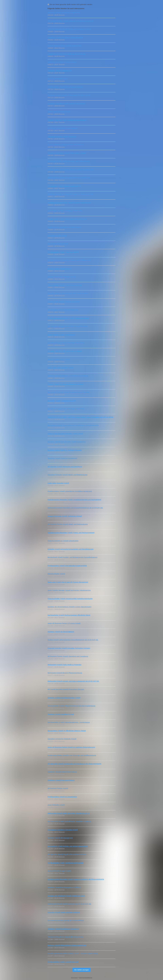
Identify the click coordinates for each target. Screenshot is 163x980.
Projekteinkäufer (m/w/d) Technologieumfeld (63, 962)
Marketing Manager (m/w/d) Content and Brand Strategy (67, 120)
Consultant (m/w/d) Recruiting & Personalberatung (65, 37)
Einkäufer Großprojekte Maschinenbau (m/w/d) (64, 698)
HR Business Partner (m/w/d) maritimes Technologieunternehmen (71, 21)
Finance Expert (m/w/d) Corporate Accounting (64, 301)
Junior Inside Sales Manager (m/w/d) (60, 367)
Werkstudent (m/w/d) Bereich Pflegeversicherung (65, 673)
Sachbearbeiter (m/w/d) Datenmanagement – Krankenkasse (69, 722)
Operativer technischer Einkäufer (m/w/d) (62, 739)
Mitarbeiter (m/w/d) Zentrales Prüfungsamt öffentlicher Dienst (69, 95)
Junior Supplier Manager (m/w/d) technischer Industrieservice (69, 590)
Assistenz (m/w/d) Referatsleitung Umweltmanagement (67, 945)
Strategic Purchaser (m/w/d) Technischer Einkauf (65, 516)
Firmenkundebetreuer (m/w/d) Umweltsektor (63, 541)
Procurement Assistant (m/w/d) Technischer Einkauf (66, 920)
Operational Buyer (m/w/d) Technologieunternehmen (66, 343)
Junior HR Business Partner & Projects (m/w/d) (64, 623)
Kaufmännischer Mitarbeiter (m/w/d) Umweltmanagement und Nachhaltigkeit (74, 499)
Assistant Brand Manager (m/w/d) (59, 871)
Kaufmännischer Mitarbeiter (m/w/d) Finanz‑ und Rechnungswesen (71, 533)
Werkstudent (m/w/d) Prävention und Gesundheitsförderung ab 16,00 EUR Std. (75, 508)
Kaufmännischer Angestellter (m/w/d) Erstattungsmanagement (69, 202)
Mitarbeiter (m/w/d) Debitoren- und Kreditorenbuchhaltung (68, 376)
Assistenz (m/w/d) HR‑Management (60, 838)
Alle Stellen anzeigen (82, 970)
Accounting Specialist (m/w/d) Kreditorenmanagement (66, 103)
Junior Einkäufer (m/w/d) (56, 805)
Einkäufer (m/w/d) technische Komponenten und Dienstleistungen (71, 549)
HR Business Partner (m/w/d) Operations (62, 136)
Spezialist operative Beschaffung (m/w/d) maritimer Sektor (68, 293)
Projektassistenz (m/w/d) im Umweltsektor (62, 797)
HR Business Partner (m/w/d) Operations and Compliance (68, 656)
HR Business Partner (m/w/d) (58, 244)
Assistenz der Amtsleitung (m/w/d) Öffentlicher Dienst (66, 896)
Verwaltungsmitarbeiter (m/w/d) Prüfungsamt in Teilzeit (67, 153)
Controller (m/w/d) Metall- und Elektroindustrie (64, 912)
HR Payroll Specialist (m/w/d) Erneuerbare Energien (66, 689)
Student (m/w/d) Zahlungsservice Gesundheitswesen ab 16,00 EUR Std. (73, 640)
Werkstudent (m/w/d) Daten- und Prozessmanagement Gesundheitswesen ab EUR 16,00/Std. (80, 417)
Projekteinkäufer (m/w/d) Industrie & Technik (63, 252)
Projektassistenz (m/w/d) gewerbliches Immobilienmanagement (70, 491)
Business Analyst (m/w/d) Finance (59, 268)
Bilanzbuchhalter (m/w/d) (56, 574)
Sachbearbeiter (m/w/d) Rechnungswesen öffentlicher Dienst (69, 615)
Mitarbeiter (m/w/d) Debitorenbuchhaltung (62, 772)
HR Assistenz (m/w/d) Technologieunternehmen (64, 186)
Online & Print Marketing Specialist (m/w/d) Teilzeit (65, 433)
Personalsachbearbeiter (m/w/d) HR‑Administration (65, 937)
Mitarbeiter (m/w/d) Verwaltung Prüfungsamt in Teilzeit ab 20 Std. (70, 194)
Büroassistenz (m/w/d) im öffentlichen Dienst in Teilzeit (67, 731)
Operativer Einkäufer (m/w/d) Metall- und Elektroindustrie (67, 475)
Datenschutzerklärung (86, 978)
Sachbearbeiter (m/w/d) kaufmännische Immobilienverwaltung (69, 821)
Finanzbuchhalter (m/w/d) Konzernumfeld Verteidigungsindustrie (70, 599)
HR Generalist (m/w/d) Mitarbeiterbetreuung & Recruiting (67, 326)
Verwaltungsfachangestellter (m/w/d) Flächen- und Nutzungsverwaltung (73, 953)
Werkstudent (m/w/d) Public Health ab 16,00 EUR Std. (67, 54)
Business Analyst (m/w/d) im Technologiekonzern (65, 450)
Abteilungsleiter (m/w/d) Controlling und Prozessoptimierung (69, 178)
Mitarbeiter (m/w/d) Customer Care (60, 70)
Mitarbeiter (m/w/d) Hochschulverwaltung (62, 62)
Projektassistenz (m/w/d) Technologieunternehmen (65, 87)
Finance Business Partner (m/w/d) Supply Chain (64, 46)
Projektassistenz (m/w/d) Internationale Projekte (64, 227)
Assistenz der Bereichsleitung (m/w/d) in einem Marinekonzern (70, 607)
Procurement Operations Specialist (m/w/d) (63, 830)
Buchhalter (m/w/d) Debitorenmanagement (62, 128)
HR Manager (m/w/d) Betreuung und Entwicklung (65, 466)
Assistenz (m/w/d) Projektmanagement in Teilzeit (65, 351)
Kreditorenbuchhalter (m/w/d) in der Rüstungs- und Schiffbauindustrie (72, 755)
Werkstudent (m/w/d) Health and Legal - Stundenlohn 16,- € (68, 813)
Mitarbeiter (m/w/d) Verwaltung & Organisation (64, 13)
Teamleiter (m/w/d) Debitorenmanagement (62, 458)
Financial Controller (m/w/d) (57, 235)
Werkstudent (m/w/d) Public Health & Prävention (64, 665)
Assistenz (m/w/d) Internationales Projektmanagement (67, 442)
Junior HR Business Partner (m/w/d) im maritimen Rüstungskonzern (71, 747)
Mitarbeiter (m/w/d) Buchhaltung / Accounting (63, 929)
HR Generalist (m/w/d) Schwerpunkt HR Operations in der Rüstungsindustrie (74, 764)
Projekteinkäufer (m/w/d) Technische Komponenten (65, 863)
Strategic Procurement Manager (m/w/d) (62, 277)
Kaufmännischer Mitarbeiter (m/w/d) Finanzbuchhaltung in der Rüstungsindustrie (76, 879)
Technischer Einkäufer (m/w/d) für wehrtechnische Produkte (68, 392)
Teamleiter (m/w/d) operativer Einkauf (61, 714)
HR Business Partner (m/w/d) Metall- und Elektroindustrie (68, 524)
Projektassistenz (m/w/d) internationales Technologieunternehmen (71, 169)
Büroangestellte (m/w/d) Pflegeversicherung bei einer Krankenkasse (71, 706)
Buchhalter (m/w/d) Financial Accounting (62, 400)
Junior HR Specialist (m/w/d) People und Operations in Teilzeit (69, 29)
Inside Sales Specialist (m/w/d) (58, 483)
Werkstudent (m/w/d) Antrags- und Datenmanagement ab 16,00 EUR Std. (73, 681)
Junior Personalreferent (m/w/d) (59, 359)
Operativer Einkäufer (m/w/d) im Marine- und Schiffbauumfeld (69, 260)
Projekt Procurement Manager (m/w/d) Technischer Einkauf (68, 318)
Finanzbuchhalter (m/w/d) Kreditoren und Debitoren (66, 145)
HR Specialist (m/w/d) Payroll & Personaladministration (67, 854)
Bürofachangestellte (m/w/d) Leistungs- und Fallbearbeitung (68, 161)
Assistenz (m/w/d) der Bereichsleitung (61, 632)
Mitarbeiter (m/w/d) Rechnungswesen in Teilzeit (64, 887)
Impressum (74, 978)
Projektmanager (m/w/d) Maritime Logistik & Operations (67, 219)
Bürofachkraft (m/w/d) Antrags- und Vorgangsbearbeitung (68, 846)
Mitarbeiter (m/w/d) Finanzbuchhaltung (61, 780)
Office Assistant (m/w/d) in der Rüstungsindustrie (65, 285)
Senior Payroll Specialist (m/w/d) (59, 112)
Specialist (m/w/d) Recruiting (58, 79)
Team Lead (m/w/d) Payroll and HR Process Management (68, 582)
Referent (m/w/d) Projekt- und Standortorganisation (65, 384)
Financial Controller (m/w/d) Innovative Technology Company (69, 648)
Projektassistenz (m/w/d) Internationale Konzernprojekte (67, 566)
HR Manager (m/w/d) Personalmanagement (63, 310)
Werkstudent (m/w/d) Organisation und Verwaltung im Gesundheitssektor (73, 425)
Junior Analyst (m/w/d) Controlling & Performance (65, 211)
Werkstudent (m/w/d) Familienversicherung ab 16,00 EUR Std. (69, 904)
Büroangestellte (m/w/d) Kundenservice (61, 334)
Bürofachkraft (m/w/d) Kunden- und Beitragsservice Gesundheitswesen (72, 557)
